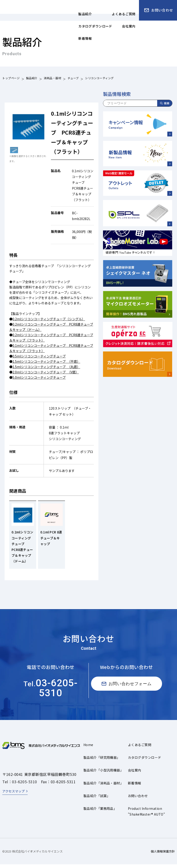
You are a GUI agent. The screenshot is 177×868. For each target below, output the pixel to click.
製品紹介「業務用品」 (100, 812)
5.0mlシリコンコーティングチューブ (39, 377)
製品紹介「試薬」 (97, 799)
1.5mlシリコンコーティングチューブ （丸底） (46, 367)
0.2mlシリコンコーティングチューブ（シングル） (49, 319)
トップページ (11, 79)
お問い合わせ (138, 799)
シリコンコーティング (99, 79)
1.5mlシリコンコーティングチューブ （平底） (46, 361)
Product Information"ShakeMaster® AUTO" (146, 815)
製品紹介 (32, 79)
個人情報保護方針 (163, 855)
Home (88, 748)
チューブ (73, 79)
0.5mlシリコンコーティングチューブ (39, 356)
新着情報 (135, 787)
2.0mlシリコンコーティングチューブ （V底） (46, 372)
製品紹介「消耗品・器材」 (103, 787)
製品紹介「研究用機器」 (102, 761)
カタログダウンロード (145, 761)
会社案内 (135, 774)
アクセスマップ (13, 795)
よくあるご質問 (140, 748)
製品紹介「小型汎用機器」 (103, 774)
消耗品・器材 (53, 79)
